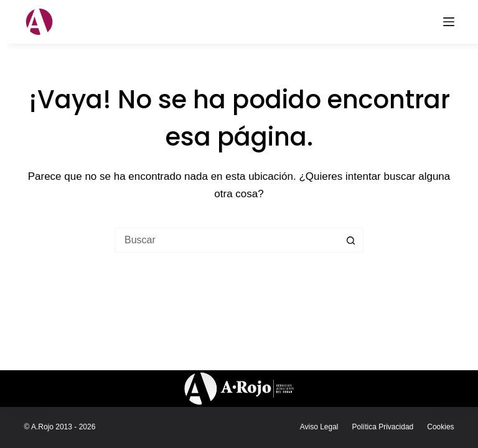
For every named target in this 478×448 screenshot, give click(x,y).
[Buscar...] (227, 240)
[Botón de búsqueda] (351, 240)
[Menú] (449, 22)
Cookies (440, 427)
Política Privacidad (383, 427)
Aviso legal (319, 427)
